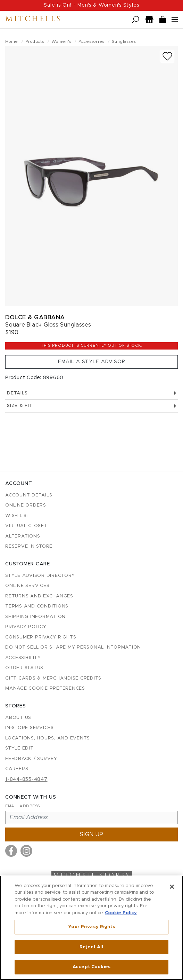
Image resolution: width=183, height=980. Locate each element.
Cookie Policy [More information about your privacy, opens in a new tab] (121, 913)
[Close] (172, 887)
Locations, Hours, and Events (48, 738)
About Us (18, 718)
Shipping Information (35, 617)
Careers (17, 769)
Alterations (23, 536)
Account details (29, 495)
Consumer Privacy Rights (41, 637)
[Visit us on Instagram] (26, 851)
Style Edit (19, 748)
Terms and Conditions (37, 606)
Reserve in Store (29, 546)
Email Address (23, 806)
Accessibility (23, 658)
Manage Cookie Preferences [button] (45, 688)
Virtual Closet (26, 526)
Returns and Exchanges (39, 596)
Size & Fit (91, 406)
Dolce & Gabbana (35, 317)
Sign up (92, 834)
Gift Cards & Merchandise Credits (53, 678)
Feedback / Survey (31, 759)
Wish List (18, 516)
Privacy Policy (26, 627)
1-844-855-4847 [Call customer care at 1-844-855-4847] (26, 779)
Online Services (27, 586)
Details (91, 393)
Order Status (24, 668)
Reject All (91, 947)
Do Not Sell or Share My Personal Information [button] (73, 647)
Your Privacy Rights (91, 927)
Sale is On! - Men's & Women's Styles (91, 5)
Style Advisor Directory (40, 576)
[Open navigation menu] (175, 19)
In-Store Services (30, 728)
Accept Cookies (91, 967)
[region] (91, 928)
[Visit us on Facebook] (11, 851)
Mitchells (33, 19)
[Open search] (136, 20)
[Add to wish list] (167, 56)
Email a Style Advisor (92, 362)
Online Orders (26, 505)
